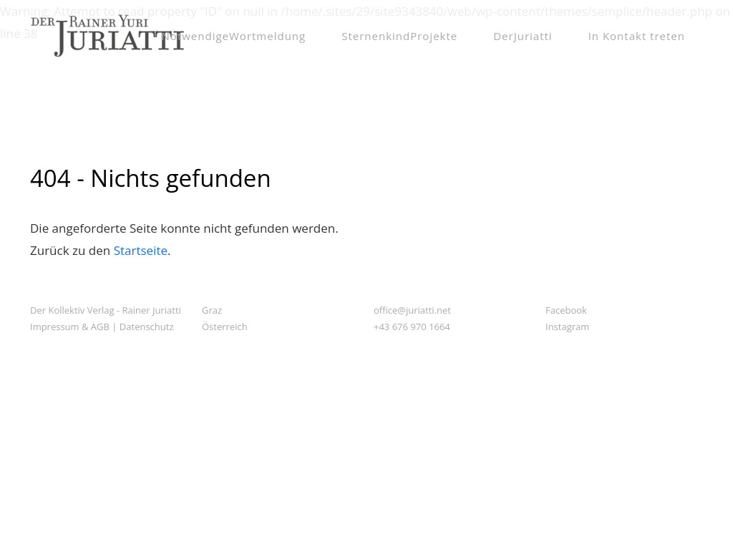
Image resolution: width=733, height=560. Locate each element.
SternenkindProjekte (399, 36)
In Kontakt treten (637, 36)
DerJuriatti (523, 36)
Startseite (141, 250)
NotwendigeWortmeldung (234, 36)
